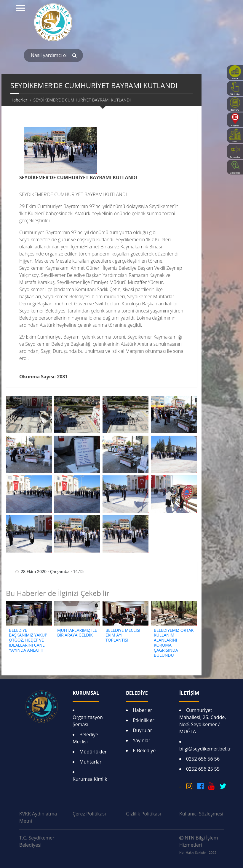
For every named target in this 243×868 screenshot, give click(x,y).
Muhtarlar (91, 762)
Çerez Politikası (89, 814)
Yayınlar (142, 740)
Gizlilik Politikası (143, 814)
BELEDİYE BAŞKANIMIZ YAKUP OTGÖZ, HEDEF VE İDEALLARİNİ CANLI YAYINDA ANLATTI (28, 640)
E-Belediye (144, 750)
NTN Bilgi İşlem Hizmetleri (199, 845)
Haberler (143, 710)
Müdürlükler (93, 752)
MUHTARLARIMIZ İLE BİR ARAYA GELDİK (77, 633)
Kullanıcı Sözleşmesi (201, 814)
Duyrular (142, 730)
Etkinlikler (144, 720)
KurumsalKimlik (90, 779)
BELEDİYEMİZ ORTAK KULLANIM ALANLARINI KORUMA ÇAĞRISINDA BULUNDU (174, 643)
